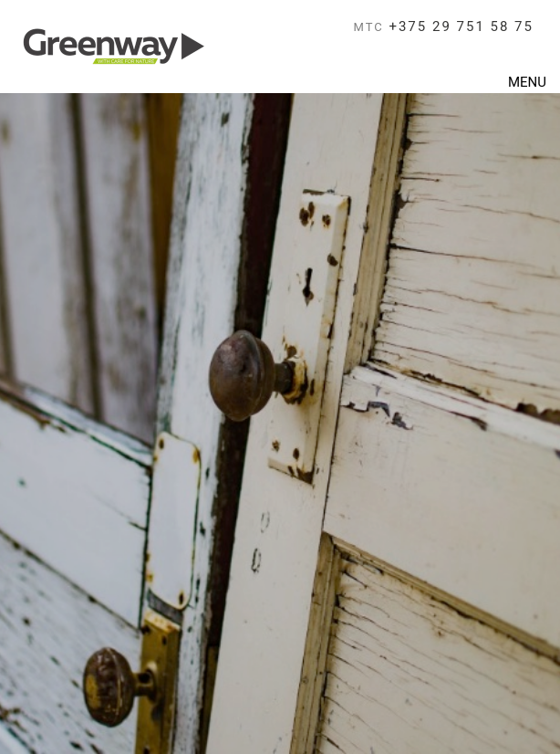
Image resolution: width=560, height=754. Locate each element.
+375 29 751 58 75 (443, 26)
